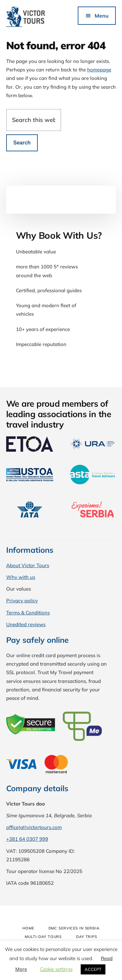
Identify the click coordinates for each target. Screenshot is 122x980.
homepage (99, 70)
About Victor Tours (28, 565)
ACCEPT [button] (93, 969)
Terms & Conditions (28, 613)
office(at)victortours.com (34, 827)
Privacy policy (22, 601)
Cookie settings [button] (56, 969)
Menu (102, 16)
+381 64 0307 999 (27, 839)
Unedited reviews (26, 624)
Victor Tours (34, 17)
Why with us (21, 577)
